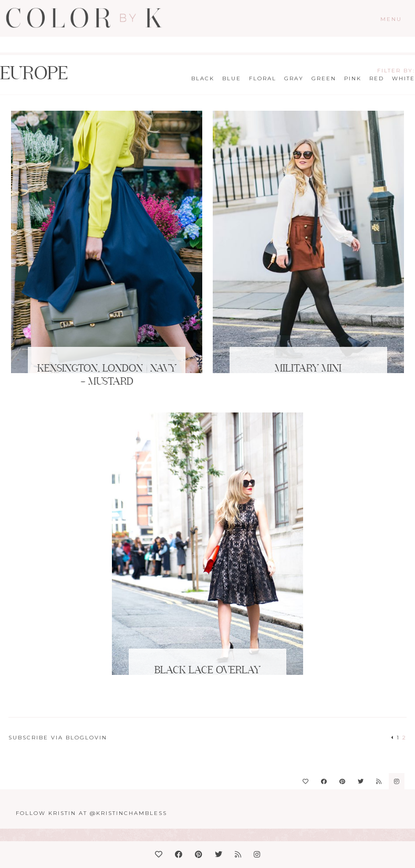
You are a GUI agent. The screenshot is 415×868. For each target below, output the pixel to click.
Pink (353, 78)
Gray (294, 78)
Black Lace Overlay (207, 671)
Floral (263, 78)
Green (324, 78)
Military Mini (308, 369)
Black (203, 78)
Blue (232, 78)
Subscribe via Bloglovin (58, 738)
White (403, 78)
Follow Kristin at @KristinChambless (91, 813)
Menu (391, 19)
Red (377, 78)
